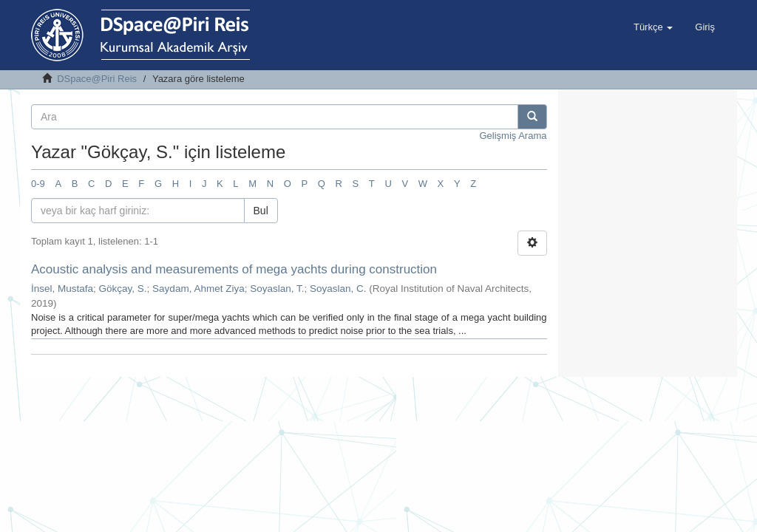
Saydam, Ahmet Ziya (198, 289)
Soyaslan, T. (277, 289)
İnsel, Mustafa (62, 289)
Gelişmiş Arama (513, 136)
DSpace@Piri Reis (97, 79)
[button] (653, 27)
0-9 (38, 184)
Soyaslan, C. (338, 289)
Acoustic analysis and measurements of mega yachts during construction (234, 269)
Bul (261, 211)
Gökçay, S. (123, 289)
